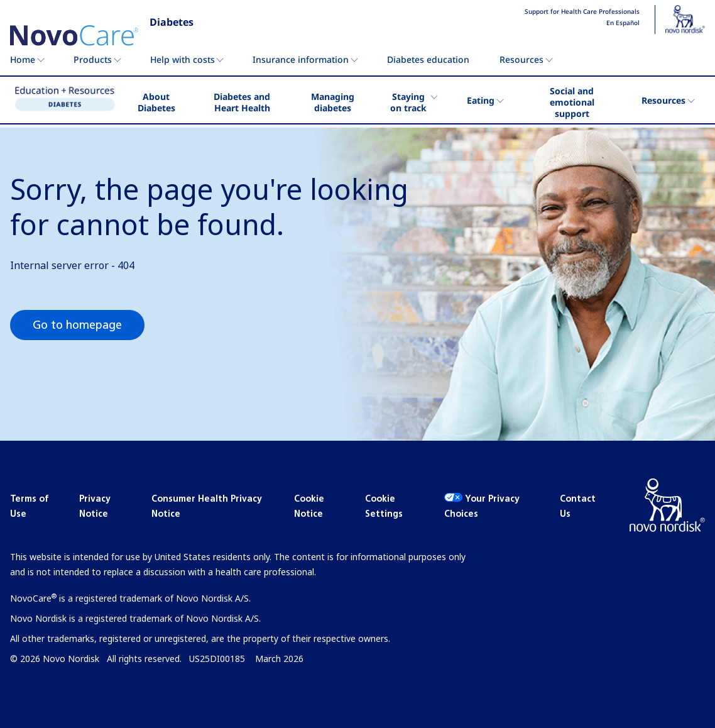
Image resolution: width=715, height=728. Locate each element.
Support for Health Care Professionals (582, 12)
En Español (623, 23)
